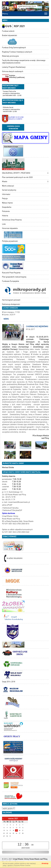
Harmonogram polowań (11, 300)
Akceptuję (45, 863)
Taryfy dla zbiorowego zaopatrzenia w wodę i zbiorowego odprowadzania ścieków (24, 62)
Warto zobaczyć (8, 186)
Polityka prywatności (10, 241)
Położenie (6, 211)
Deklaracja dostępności (11, 304)
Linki (4, 224)
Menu (5, 14)
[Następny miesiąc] (23, 819)
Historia (5, 216)
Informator (6, 194)
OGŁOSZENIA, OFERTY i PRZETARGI (16, 173)
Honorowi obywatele (10, 228)
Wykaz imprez (7, 203)
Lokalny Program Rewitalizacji (14, 67)
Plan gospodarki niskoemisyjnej (14, 277)
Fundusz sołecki (8, 31)
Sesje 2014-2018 (9, 682)
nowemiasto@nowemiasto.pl (19, 502)
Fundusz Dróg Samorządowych (14, 48)
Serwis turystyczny (9, 190)
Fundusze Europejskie (11, 281)
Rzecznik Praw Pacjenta (11, 273)
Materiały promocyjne (10, 56)
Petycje (5, 198)
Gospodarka (7, 207)
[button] (48, 173)
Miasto (5, 181)
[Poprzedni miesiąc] (3, 819)
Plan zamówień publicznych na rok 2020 (17, 177)
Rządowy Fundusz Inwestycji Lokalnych (17, 52)
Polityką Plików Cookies (22, 866)
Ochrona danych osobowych (13, 71)
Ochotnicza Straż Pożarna (12, 220)
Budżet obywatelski (10, 35)
